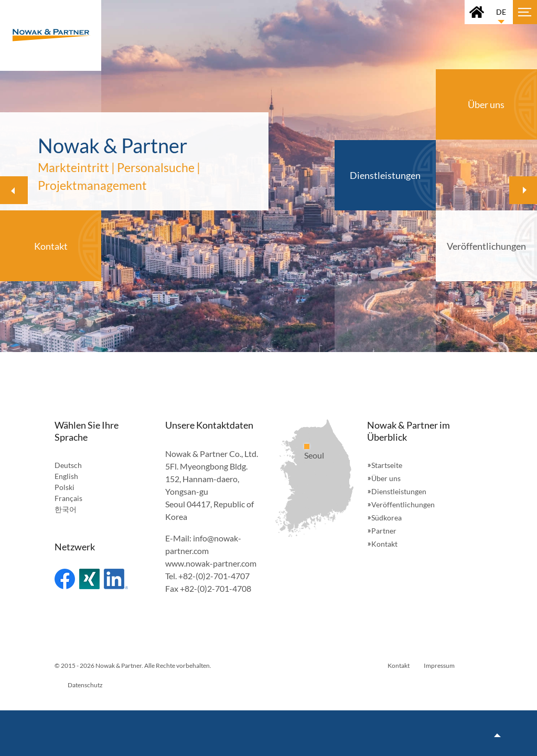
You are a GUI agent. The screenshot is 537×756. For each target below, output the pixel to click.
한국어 (66, 509)
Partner (384, 531)
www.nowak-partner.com (211, 563)
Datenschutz (85, 685)
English (66, 476)
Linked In (116, 579)
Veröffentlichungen (403, 504)
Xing (89, 579)
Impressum (439, 666)
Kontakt (384, 544)
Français (68, 498)
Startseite (387, 465)
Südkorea (386, 518)
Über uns (386, 478)
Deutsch (68, 465)
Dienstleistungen (399, 491)
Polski (65, 487)
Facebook (65, 579)
